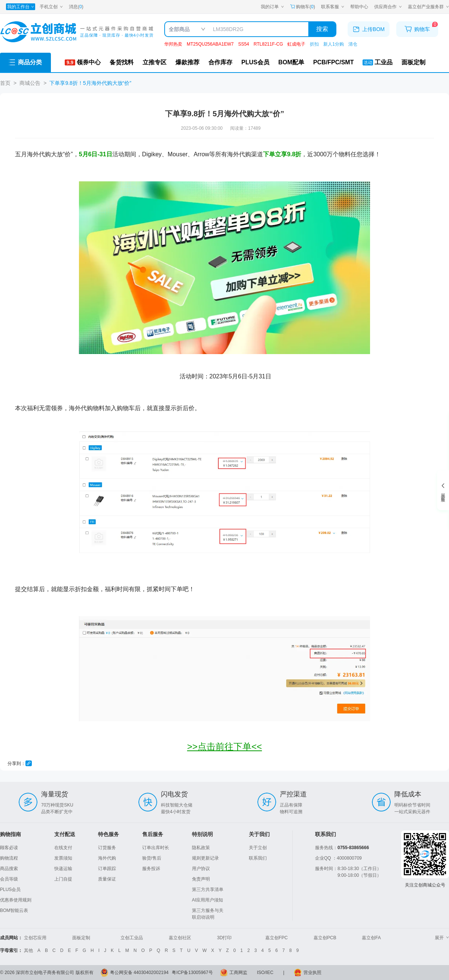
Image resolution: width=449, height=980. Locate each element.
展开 (442, 938)
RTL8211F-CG (268, 44)
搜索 (322, 29)
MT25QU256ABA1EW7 (210, 44)
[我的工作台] (21, 7)
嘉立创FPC (277, 938)
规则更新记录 (205, 858)
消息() (76, 7)
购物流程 (9, 858)
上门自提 (63, 879)
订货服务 (107, 848)
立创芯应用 (35, 938)
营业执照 (312, 973)
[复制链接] (29, 763)
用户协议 (201, 869)
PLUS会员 (10, 890)
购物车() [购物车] (303, 7)
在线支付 (63, 848)
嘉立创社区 (180, 938)
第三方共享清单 (208, 890)
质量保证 (107, 879)
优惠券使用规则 (16, 900)
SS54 (243, 44)
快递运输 (63, 869)
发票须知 (63, 858)
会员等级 (9, 879)
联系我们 (258, 858)
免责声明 (201, 879)
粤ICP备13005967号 (192, 973)
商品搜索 (9, 869)
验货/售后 (152, 858)
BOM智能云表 (14, 910)
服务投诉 (151, 869)
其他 (28, 950)
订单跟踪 (107, 869)
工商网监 (238, 973)
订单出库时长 (156, 848)
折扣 (314, 44)
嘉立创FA (371, 938)
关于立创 (258, 848)
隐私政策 (201, 848)
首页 (5, 83)
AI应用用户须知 (207, 900)
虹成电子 (296, 44)
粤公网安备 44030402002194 (139, 973)
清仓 (353, 44)
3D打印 (224, 938)
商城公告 (30, 83)
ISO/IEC (265, 973)
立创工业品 (132, 938)
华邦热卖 (173, 44)
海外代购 (107, 858)
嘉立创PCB (325, 938)
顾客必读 (9, 848)
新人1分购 (334, 44)
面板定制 (81, 938)
